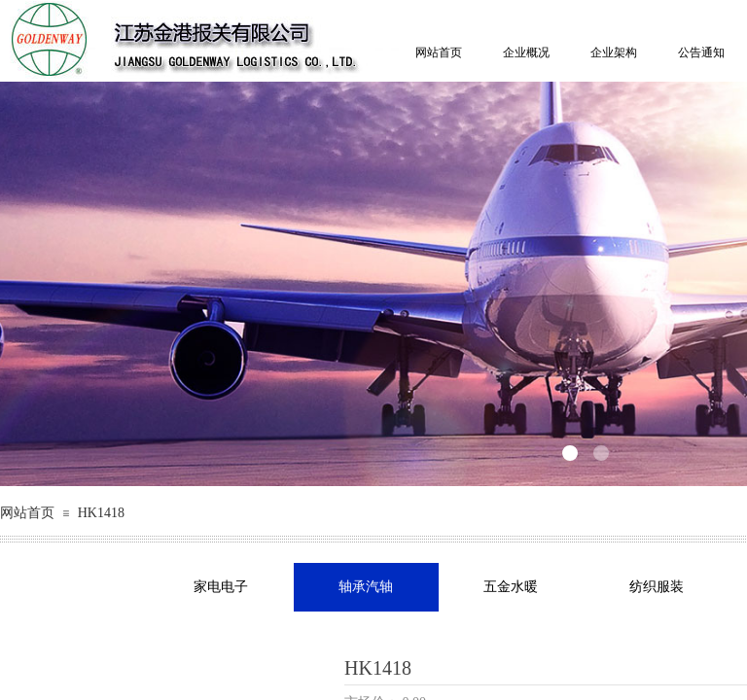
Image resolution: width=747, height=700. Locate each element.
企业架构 (614, 52)
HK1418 (101, 513)
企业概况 (526, 52)
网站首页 (439, 52)
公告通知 (701, 52)
